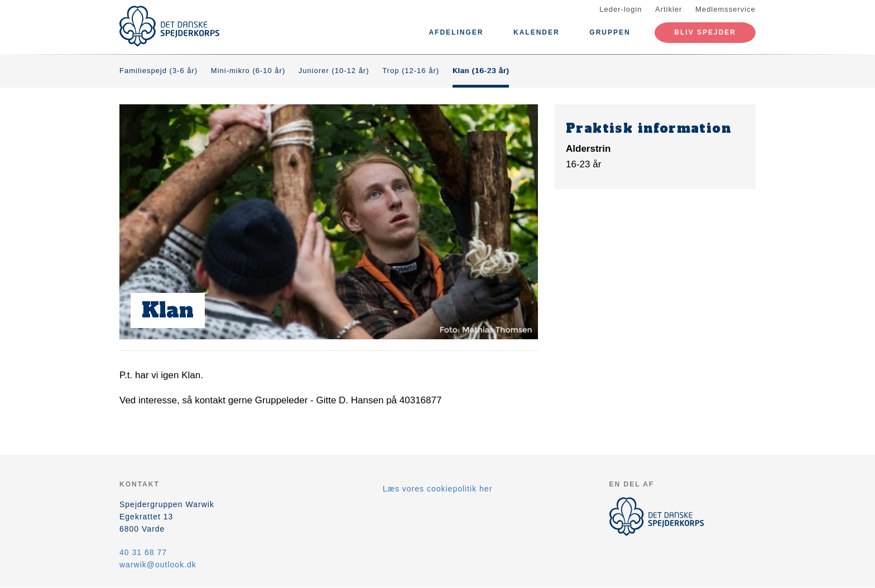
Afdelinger (456, 32)
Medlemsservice (725, 9)
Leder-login (621, 9)
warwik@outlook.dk (158, 565)
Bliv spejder (705, 32)
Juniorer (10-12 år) (334, 71)
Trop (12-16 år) (411, 71)
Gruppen (610, 32)
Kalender (537, 32)
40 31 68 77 (143, 552)
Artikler (669, 9)
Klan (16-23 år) (481, 71)
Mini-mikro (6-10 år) (248, 71)
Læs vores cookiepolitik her (438, 489)
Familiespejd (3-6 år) (158, 71)
